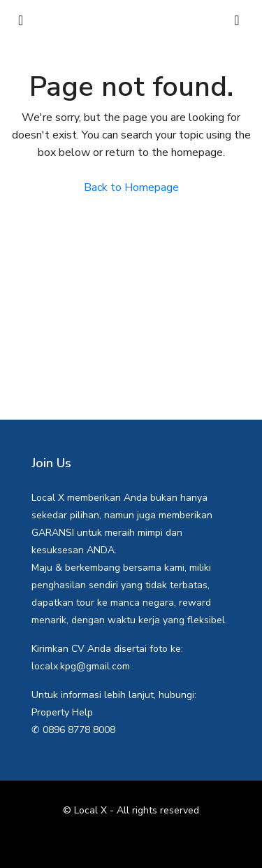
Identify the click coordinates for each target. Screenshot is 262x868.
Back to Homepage (131, 187)
